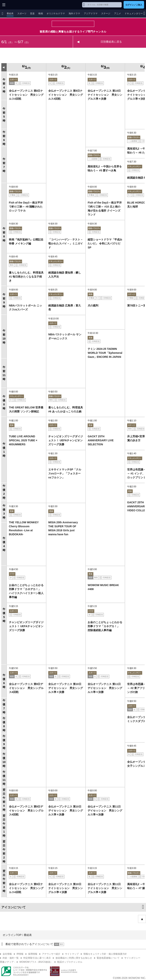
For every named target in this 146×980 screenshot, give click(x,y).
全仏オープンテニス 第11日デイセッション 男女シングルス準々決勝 (105, 688)
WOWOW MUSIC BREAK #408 (103, 587)
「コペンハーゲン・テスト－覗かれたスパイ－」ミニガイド (66, 243)
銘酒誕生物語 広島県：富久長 (65, 307)
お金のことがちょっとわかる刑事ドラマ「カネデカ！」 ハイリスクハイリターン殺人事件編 (26, 591)
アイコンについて (13, 907)
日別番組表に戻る (111, 42)
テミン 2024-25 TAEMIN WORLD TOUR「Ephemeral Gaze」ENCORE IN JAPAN (105, 353)
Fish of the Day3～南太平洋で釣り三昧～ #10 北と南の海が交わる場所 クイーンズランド (105, 209)
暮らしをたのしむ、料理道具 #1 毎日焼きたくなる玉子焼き (26, 277)
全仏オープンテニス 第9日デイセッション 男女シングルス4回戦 (26, 688)
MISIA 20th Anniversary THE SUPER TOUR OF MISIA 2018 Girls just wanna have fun (63, 528)
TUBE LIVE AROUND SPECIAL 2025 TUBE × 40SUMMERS (23, 440)
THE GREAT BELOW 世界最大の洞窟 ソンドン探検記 (26, 409)
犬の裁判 (93, 305)
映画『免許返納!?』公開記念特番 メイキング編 (26, 241)
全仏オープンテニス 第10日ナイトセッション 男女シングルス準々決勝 (105, 95)
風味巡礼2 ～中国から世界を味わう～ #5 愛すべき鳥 (105, 168)
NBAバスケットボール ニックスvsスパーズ (25, 307)
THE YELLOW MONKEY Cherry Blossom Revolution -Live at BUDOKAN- (24, 528)
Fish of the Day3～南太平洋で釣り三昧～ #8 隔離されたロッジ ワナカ (26, 207)
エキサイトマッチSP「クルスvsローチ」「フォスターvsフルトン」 (65, 473)
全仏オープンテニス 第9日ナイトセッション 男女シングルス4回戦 (66, 95)
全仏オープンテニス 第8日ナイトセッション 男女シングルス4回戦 (26, 95)
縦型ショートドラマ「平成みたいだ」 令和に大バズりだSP (105, 243)
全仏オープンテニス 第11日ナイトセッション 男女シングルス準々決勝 (105, 888)
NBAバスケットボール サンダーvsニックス (65, 336)
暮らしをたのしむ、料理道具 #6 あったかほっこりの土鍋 (66, 409)
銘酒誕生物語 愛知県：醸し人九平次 (65, 275)
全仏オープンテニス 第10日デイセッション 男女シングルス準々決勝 (66, 688)
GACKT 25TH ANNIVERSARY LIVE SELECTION (101, 440)
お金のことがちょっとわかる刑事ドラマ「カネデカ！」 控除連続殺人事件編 (105, 626)
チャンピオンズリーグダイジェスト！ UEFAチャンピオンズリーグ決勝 (66, 440)
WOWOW (17, 5)
